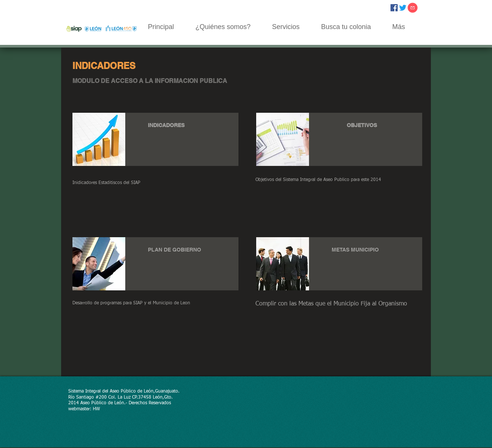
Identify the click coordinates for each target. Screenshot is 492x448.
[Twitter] (403, 8)
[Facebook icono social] (394, 8)
